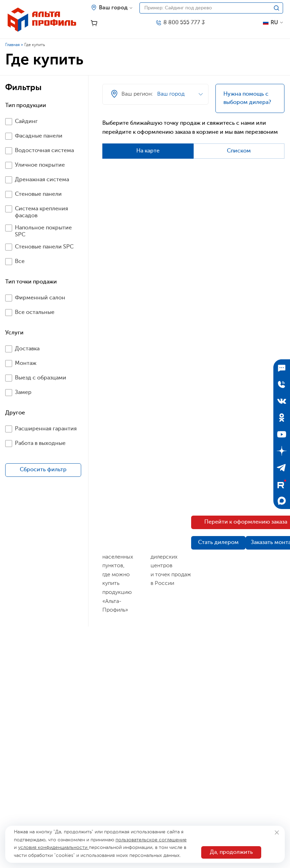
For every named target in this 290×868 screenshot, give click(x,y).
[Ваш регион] (112, 8)
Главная (12, 45)
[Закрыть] (277, 832)
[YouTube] (282, 434)
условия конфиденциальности (53, 848)
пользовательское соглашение (151, 840)
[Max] (282, 501)
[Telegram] (282, 467)
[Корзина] (94, 23)
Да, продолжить (231, 852)
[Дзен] (282, 451)
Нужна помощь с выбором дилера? (247, 98)
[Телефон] (180, 23)
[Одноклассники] (282, 418)
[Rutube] (282, 484)
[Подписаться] (282, 368)
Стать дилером (218, 543)
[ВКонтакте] (282, 401)
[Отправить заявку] (282, 384)
